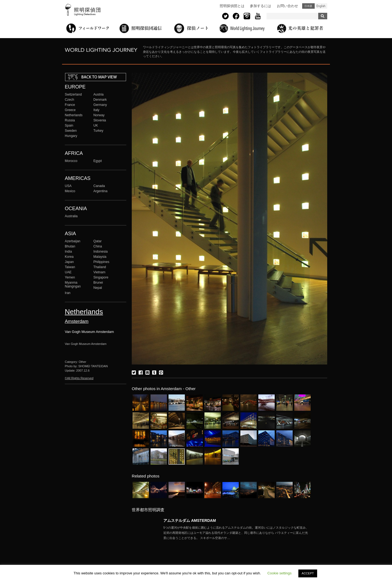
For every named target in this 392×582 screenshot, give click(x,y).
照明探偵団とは (232, 6)
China (98, 246)
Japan (69, 262)
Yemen (70, 277)
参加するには (261, 6)
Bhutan (70, 246)
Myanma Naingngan (73, 284)
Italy (96, 110)
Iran (68, 293)
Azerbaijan (73, 241)
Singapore (101, 277)
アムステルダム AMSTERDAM (190, 520)
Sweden (71, 131)
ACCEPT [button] (308, 573)
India (68, 252)
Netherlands (74, 115)
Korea (69, 257)
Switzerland (73, 94)
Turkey (98, 131)
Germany (100, 105)
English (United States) (321, 6)
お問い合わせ (287, 6)
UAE (68, 272)
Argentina (100, 191)
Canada (99, 186)
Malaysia (100, 257)
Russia (70, 120)
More (237, 533)
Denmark (100, 100)
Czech (69, 100)
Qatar (97, 241)
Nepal (98, 288)
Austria (99, 94)
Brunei (98, 283)
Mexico (70, 191)
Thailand (100, 267)
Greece (70, 110)
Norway (99, 115)
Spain (69, 125)
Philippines (101, 262)
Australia (71, 216)
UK (96, 125)
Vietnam (99, 272)
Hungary (71, 136)
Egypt (98, 161)
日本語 (308, 6)
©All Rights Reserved (79, 378)
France (70, 105)
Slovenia (100, 120)
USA (68, 186)
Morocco (71, 161)
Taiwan (70, 267)
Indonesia (100, 252)
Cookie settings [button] (279, 573)
